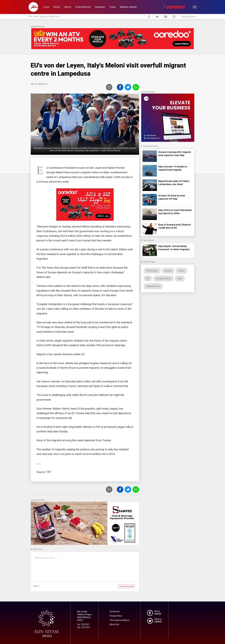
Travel (112, 7)
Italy (180, 278)
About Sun (114, 624)
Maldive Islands (128, 7)
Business (100, 7)
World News (152, 271)
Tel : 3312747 (83, 624)
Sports (68, 7)
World (57, 7)
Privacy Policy (116, 616)
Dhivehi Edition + (189, 17)
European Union (163, 278)
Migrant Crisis (153, 286)
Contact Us (115, 612)
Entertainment (83, 7)
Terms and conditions (119, 620)
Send (126, 587)
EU (148, 278)
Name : (37, 586)
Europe (168, 271)
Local (46, 7)
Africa (182, 271)
